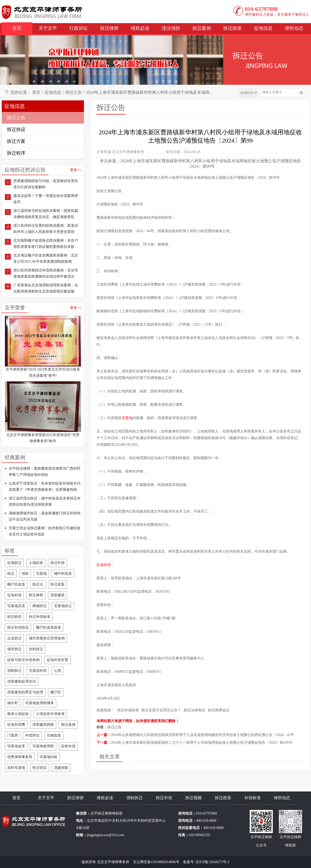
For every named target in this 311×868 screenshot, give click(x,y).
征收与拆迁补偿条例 (23, 660)
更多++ (76, 170)
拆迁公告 (74, 92)
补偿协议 (32, 735)
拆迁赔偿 (14, 617)
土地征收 (36, 563)
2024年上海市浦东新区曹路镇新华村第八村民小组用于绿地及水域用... (149, 92)
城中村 (13, 703)
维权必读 (140, 28)
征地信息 (263, 28)
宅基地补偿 (38, 671)
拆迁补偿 (57, 563)
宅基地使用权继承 (40, 703)
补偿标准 (252, 798)
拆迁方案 (16, 141)
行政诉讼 (79, 28)
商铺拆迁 (40, 606)
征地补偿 (14, 595)
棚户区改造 (16, 584)
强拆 (25, 574)
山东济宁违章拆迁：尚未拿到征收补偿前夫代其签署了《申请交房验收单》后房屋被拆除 (45, 487)
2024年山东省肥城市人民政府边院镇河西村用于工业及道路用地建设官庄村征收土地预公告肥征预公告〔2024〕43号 (202, 735)
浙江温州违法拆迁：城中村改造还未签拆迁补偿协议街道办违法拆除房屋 (45, 501)
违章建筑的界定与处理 (25, 692)
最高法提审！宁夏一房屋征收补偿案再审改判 (46, 199)
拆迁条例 (68, 725)
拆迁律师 (109, 28)
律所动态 (294, 28)
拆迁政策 (232, 28)
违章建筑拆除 (43, 725)
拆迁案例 (202, 28)
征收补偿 (68, 746)
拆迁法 (38, 584)
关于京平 (48, 28)
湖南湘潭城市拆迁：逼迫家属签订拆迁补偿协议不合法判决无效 (45, 516)
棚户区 (56, 692)
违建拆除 (61, 768)
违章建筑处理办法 (22, 681)
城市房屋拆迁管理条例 (47, 638)
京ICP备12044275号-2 (212, 862)
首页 (17, 28)
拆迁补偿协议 (18, 628)
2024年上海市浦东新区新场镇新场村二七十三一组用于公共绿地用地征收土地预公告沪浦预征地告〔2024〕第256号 (202, 743)
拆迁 (11, 574)
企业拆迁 (14, 638)
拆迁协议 (16, 129)
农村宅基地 (16, 768)
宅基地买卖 (16, 606)
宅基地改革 (16, 746)
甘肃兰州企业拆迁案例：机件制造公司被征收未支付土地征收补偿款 (45, 531)
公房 (57, 671)
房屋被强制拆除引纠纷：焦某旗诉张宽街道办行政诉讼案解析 (46, 184)
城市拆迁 (14, 649)
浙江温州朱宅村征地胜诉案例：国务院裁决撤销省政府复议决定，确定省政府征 (46, 214)
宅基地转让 (63, 606)
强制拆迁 (14, 671)
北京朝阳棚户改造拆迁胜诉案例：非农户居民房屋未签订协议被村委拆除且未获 (46, 244)
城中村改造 (63, 574)
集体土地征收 (18, 714)
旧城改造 (54, 735)
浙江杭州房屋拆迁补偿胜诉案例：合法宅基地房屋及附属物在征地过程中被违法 (46, 273)
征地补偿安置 (57, 660)
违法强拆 (171, 28)
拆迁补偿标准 (40, 617)
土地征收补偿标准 (50, 714)
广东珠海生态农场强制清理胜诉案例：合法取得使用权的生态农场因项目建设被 (46, 288)
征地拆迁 (14, 563)
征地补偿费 (16, 725)
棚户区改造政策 (48, 628)
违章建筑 (57, 595)
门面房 (13, 735)
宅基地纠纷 (48, 757)
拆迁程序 (16, 153)
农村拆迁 (36, 649)
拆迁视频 (193, 798)
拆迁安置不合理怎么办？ (161, 710)
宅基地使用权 (43, 746)
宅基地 (41, 574)
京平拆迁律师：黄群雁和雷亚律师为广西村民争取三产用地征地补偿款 (45, 472)
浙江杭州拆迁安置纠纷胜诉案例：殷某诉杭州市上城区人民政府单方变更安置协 (46, 229)
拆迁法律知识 (195, 710)
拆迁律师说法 (219, 710)
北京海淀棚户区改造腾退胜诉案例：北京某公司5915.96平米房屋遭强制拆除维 (46, 258)
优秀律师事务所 (20, 757)
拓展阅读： (105, 710)
